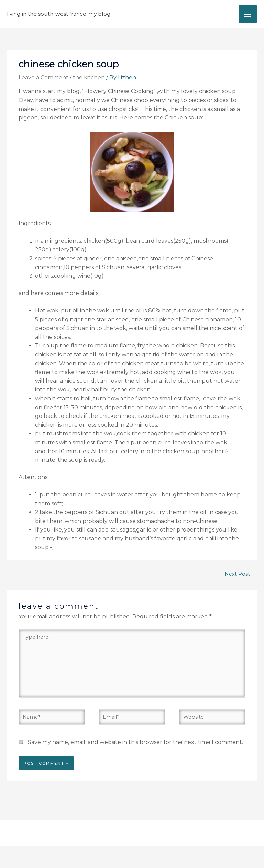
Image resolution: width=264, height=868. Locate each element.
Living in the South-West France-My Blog (59, 14)
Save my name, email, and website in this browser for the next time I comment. (135, 742)
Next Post (241, 574)
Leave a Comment (43, 77)
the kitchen (89, 77)
